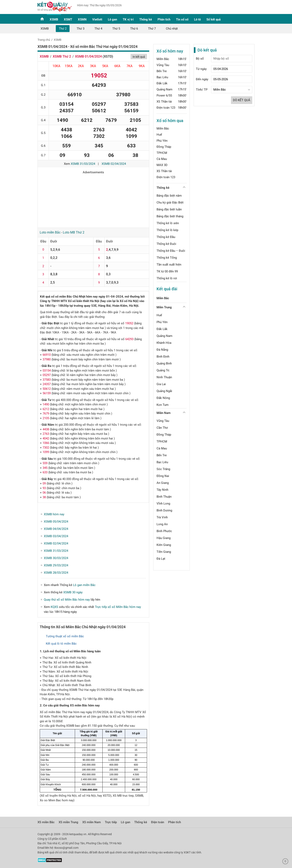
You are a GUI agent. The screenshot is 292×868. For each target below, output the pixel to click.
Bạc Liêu (162, 77)
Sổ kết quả (214, 19)
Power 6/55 (164, 95)
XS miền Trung (68, 822)
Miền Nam (164, 413)
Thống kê (146, 19)
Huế (159, 135)
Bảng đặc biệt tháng (170, 216)
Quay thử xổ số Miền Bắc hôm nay (67, 600)
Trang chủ (44, 40)
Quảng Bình (164, 363)
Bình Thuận (164, 497)
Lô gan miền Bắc (84, 585)
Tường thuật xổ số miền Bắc (65, 636)
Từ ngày (201, 69)
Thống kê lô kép (167, 230)
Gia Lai (161, 384)
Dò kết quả (242, 100)
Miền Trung (164, 307)
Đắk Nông (163, 398)
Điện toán (158, 822)
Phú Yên (162, 141)
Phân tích (164, 19)
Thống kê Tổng (167, 258)
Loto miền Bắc (50, 232)
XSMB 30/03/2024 (56, 558)
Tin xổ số (182, 19)
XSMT (68, 19)
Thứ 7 (152, 29)
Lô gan (112, 19)
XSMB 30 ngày (73, 592)
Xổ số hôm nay (170, 51)
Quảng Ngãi (164, 391)
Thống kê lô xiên (168, 223)
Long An (162, 524)
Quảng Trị (163, 370)
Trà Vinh (162, 517)
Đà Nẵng (162, 350)
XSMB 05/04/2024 (56, 522)
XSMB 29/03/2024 (56, 565)
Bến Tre (162, 71)
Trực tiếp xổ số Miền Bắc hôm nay (118, 607)
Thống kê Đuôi (166, 244)
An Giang (163, 483)
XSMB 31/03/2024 (83, 164)
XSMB (54, 19)
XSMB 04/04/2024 (56, 529)
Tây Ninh (162, 490)
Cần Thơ (162, 428)
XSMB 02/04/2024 (114, 164)
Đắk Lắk (162, 83)
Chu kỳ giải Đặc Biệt (170, 203)
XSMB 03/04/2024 (56, 536)
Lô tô (197, 19)
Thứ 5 (116, 29)
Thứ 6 (134, 29)
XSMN (82, 19)
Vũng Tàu (163, 65)
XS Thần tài (164, 102)
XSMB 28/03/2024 (56, 573)
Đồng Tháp (164, 147)
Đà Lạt (161, 559)
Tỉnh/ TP (202, 90)
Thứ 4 (98, 29)
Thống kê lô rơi (167, 278)
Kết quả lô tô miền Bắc (61, 644)
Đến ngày (202, 79)
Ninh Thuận (164, 377)
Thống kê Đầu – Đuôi (171, 251)
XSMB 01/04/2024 (88, 56)
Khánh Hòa (164, 343)
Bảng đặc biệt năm (169, 196)
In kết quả (139, 57)
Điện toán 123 (166, 108)
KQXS (54, 607)
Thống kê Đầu (166, 237)
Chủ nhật (172, 29)
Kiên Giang (164, 545)
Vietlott (97, 19)
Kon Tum (163, 405)
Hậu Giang (164, 538)
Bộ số (200, 59)
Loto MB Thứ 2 (74, 232)
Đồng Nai (163, 476)
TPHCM (162, 153)
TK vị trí (128, 19)
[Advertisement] (93, 199)
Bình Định (163, 357)
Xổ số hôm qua (170, 121)
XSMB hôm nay (54, 514)
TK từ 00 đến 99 (167, 271)
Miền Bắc (163, 59)
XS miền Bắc (46, 822)
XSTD (108, 56)
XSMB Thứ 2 (62, 56)
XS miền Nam (92, 822)
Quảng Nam (164, 89)
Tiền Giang (164, 552)
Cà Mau (162, 159)
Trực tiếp (111, 822)
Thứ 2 (63, 29)
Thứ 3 (81, 29)
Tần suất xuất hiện (169, 265)
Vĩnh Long (163, 504)
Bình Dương (164, 510)
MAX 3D (162, 165)
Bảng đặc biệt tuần (169, 209)
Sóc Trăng (163, 469)
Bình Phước (164, 531)
